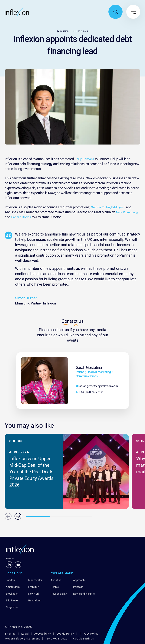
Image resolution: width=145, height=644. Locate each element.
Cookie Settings (84, 639)
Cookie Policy (65, 634)
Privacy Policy (89, 634)
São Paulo (12, 600)
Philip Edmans (85, 159)
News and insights (84, 594)
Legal (25, 634)
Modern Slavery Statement (22, 639)
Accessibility (43, 634)
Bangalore (34, 600)
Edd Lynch (120, 207)
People (55, 587)
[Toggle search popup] (115, 12)
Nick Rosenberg (127, 212)
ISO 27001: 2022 (57, 639)
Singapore (12, 607)
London (10, 580)
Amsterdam (13, 587)
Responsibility (59, 594)
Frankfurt (34, 587)
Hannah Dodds (22, 217)
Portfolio (78, 587)
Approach (79, 580)
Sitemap (10, 634)
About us (56, 580)
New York (34, 594)
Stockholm (12, 594)
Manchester (35, 580)
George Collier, (101, 207)
